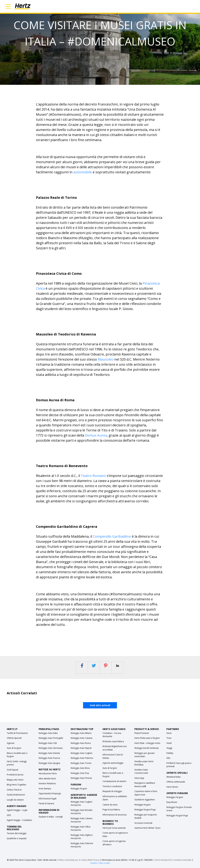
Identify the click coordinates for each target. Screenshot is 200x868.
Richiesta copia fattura (113, 741)
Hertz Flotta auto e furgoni (147, 738)
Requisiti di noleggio (112, 791)
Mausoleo (106, 359)
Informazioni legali (48, 799)
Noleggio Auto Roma (81, 743)
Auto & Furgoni (14, 748)
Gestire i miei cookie (100, 863)
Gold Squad (12, 770)
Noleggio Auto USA (48, 743)
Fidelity (170, 753)
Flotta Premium (142, 733)
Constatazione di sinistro (114, 781)
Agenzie (11, 743)
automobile (83, 172)
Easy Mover (172, 802)
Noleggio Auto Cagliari (82, 753)
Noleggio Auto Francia (49, 758)
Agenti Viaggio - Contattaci (19, 820)
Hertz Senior (172, 787)
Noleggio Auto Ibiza (80, 768)
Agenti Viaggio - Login (17, 810)
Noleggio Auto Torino (81, 763)
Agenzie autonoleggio (113, 763)
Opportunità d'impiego (50, 793)
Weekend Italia (173, 777)
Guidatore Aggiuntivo (145, 800)
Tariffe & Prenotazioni (17, 733)
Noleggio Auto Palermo (82, 758)
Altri (168, 758)
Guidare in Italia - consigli (51, 817)
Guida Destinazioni (16, 795)
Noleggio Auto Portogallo (51, 738)
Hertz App (139, 778)
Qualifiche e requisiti (17, 838)
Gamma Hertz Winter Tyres (147, 828)
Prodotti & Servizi (15, 775)
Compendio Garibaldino (112, 536)
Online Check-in (14, 790)
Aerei (169, 733)
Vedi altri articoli (100, 705)
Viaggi (169, 748)
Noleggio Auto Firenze (81, 778)
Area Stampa (45, 789)
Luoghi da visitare (15, 800)
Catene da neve (110, 805)
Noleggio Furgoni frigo (177, 816)
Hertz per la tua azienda (114, 828)
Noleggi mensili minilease (147, 748)
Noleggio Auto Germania (51, 748)
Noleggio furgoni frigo (145, 810)
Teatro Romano (93, 476)
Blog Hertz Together (17, 785)
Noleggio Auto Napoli (81, 748)
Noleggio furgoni (79, 789)
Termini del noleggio (17, 833)
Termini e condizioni (112, 786)
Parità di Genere (46, 803)
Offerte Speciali (14, 738)
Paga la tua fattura (111, 810)
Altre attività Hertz (47, 779)
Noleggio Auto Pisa (80, 773)
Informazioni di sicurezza (115, 815)
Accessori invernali (143, 823)
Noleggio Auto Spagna (49, 763)
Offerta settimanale (176, 782)
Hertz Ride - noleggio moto (147, 743)
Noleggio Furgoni (175, 797)
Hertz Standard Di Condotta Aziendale (173, 860)
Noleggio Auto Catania (82, 738)
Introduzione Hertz (48, 773)
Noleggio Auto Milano (81, 733)
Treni (169, 738)
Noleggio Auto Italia (48, 733)
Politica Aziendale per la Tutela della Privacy (78, 860)
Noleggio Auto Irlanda (49, 753)
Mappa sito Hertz (15, 780)
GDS (9, 815)
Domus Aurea (96, 435)
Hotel (169, 743)
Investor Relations (47, 783)
